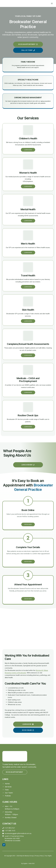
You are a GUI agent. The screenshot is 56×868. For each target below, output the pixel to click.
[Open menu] (52, 3)
